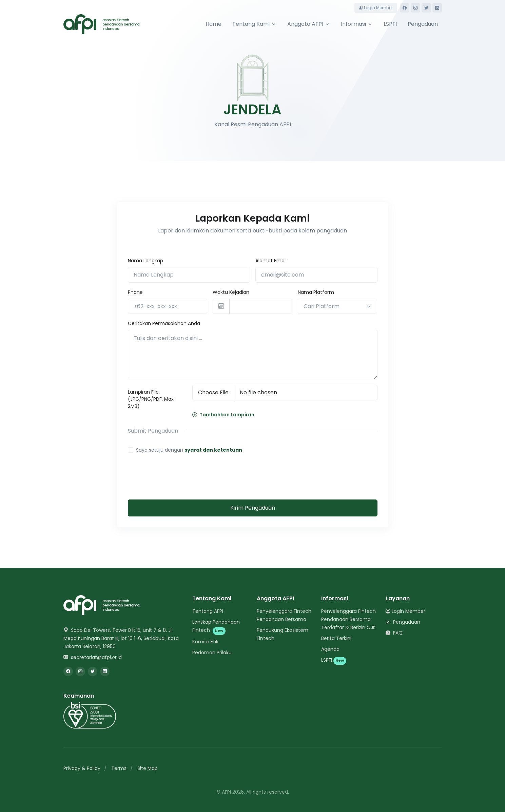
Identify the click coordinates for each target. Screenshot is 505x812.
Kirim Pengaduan (253, 508)
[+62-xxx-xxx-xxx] (168, 306)
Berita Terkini (336, 638)
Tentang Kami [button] (251, 24)
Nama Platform (316, 292)
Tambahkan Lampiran (223, 415)
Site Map (148, 768)
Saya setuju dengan (189, 450)
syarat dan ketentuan (213, 450)
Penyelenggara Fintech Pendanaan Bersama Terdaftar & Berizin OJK (348, 619)
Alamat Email (271, 261)
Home (213, 24)
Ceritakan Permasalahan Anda (164, 323)
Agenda (330, 649)
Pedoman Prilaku (212, 653)
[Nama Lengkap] (189, 275)
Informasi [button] (353, 24)
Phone (135, 292)
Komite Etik (205, 642)
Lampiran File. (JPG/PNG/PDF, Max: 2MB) (151, 399)
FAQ (394, 633)
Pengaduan (423, 24)
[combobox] (338, 306)
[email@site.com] (316, 275)
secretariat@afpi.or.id (93, 657)
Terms (119, 768)
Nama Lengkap (145, 261)
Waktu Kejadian (231, 292)
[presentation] (179, 473)
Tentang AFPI (208, 611)
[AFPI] (101, 24)
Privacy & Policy (82, 768)
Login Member (376, 8)
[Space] (101, 605)
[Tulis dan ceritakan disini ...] (253, 355)
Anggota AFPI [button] (305, 24)
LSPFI (390, 24)
